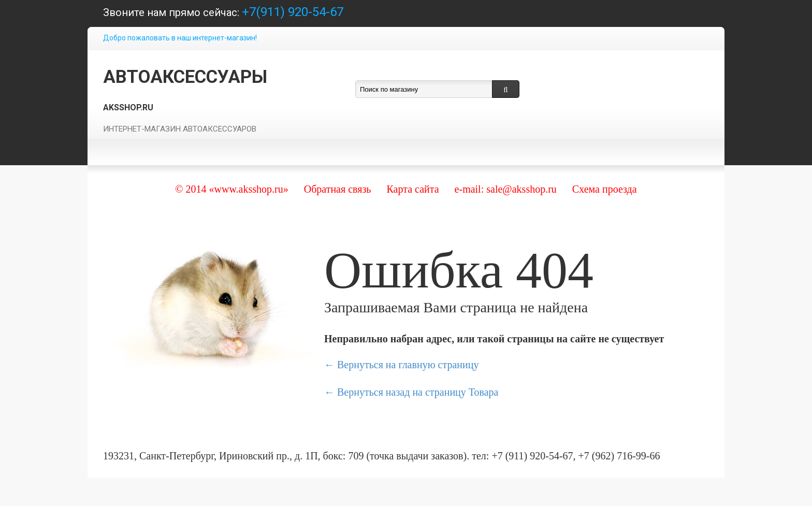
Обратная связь (338, 189)
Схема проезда (605, 189)
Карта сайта (412, 189)
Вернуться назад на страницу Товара (418, 392)
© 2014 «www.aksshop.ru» (231, 189)
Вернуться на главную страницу (408, 365)
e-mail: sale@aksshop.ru (506, 189)
